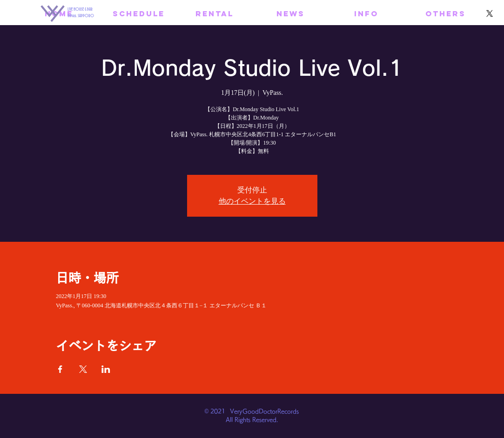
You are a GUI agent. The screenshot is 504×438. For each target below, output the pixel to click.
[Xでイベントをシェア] (83, 369)
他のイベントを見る (252, 201)
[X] (490, 13)
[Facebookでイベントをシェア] (60, 369)
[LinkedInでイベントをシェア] (106, 369)
